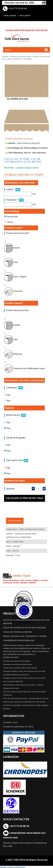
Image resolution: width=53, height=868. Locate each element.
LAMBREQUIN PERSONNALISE (19, 640)
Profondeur (15, 200)
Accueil (5, 56)
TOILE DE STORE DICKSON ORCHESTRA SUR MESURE (26, 622)
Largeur (13, 189)
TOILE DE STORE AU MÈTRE (18, 632)
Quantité (10, 489)
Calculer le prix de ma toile (24, 498)
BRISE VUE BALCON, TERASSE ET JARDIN (25, 636)
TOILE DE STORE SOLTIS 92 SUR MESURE (25, 628)
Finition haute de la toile (18, 233)
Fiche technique (15, 521)
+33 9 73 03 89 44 (17, 8)
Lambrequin (15, 388)
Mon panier (25, 15)
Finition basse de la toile (18, 310)
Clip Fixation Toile (17, 460)
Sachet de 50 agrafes (16, 438)
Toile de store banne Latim (20, 56)
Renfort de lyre (16, 415)
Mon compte (10, 15)
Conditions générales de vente (18, 727)
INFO (18, 190)
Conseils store (10, 722)
